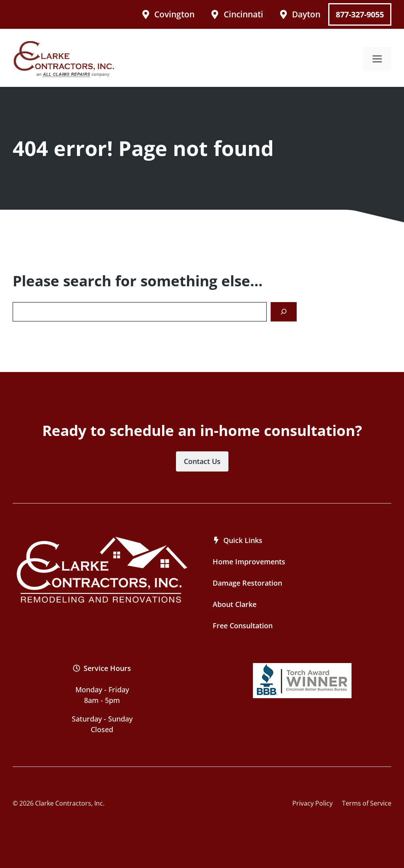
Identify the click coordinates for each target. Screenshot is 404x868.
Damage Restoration (247, 583)
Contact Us (202, 461)
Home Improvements (249, 562)
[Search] (284, 312)
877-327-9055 (360, 14)
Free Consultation (243, 626)
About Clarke (235, 604)
